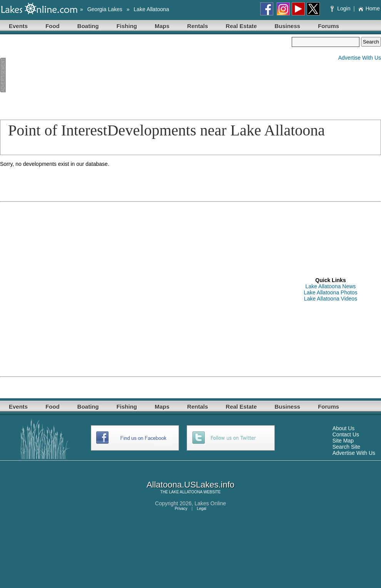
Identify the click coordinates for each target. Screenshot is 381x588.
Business (287, 26)
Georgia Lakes (105, 9)
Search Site (346, 447)
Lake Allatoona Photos (330, 292)
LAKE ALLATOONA (185, 492)
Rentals (197, 26)
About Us (344, 428)
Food (53, 26)
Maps (162, 26)
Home (369, 8)
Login (341, 8)
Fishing (127, 26)
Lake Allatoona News (331, 286)
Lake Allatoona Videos (331, 299)
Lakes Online (211, 503)
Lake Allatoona (151, 9)
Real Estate (241, 26)
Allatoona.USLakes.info (191, 485)
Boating (88, 26)
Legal (202, 509)
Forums (328, 26)
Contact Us (346, 434)
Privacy (181, 509)
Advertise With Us (360, 58)
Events (18, 26)
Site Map (343, 441)
